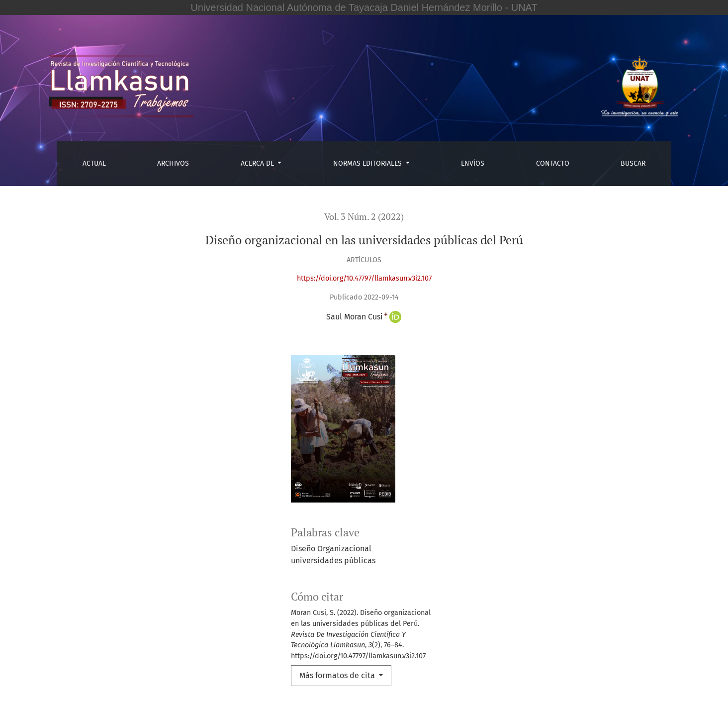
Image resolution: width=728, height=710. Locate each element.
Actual (94, 163)
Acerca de (258, 163)
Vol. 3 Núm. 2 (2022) (364, 217)
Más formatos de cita (338, 675)
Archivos (173, 163)
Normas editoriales (368, 163)
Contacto (553, 163)
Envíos (473, 163)
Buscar (633, 163)
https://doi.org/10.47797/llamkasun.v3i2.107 (364, 278)
